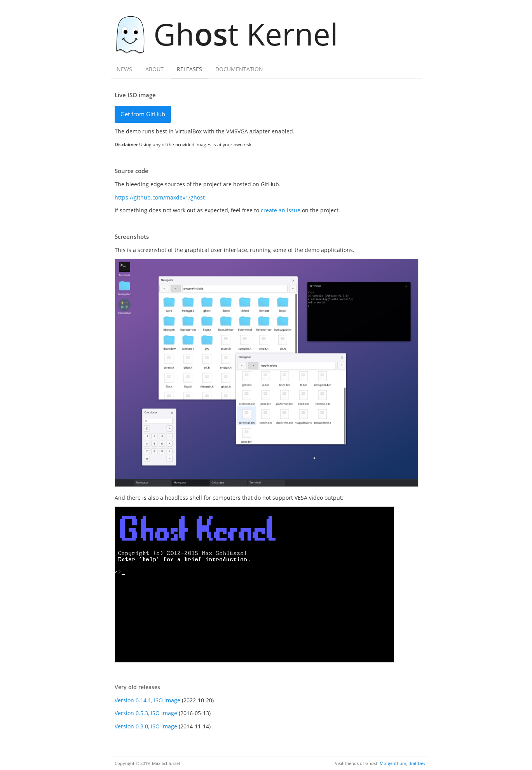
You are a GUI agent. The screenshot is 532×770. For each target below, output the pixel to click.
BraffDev (417, 763)
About (154, 69)
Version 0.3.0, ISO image (146, 726)
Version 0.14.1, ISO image (147, 700)
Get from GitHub (143, 114)
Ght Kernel (230, 34)
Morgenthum (393, 763)
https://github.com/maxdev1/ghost (160, 197)
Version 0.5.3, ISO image (146, 713)
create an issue (281, 210)
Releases (189, 69)
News (124, 69)
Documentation (239, 69)
